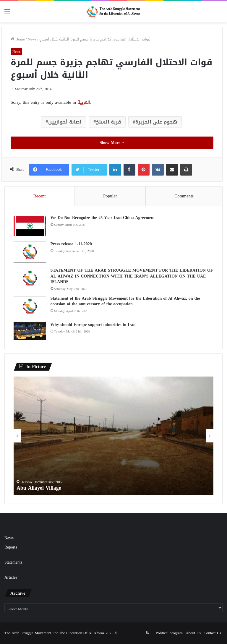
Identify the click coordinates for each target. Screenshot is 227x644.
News (32, 39)
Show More (112, 143)
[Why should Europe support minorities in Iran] (30, 331)
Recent (40, 196)
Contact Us (212, 633)
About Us (193, 633)
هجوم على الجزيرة (156, 122)
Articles (11, 578)
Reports (11, 548)
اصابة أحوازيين (65, 122)
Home (18, 39)
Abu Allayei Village (39, 488)
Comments (184, 196)
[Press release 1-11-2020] (30, 252)
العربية (84, 102)
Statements (13, 563)
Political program (169, 633)
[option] (113, 436)
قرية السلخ (108, 122)
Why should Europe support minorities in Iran (93, 325)
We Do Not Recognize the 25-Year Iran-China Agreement (103, 218)
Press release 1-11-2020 (71, 244)
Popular (110, 196)
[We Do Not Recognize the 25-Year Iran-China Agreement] (30, 226)
